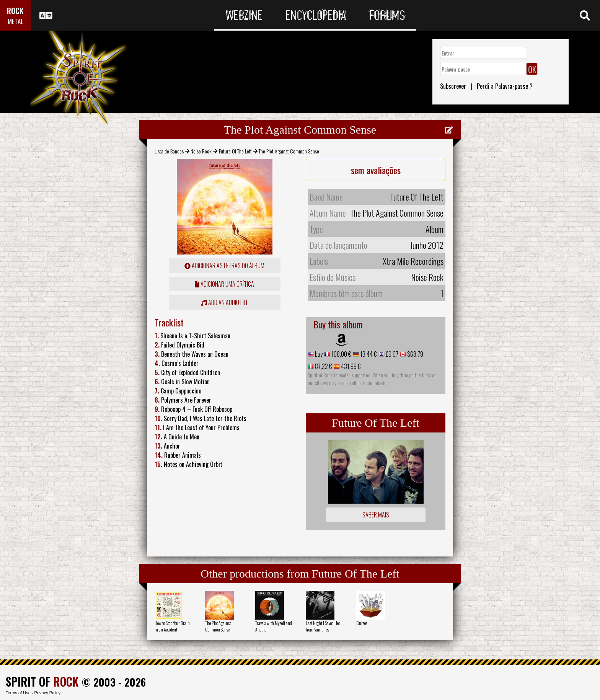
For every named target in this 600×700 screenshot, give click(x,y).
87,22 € (323, 366)
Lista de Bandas (169, 151)
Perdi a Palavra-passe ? (505, 86)
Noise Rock (201, 151)
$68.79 (415, 354)
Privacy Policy (47, 693)
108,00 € (341, 354)
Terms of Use (18, 693)
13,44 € (368, 354)
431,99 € (350, 366)
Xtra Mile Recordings (413, 261)
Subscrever (453, 86)
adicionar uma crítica (224, 284)
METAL (15, 21)
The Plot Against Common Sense (218, 626)
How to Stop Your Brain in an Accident (172, 626)
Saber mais (376, 515)
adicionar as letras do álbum (224, 266)
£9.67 (391, 354)
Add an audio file (225, 302)
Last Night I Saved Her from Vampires (323, 626)
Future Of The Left (235, 151)
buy (318, 354)
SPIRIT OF (42, 681)
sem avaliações (376, 170)
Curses (362, 623)
